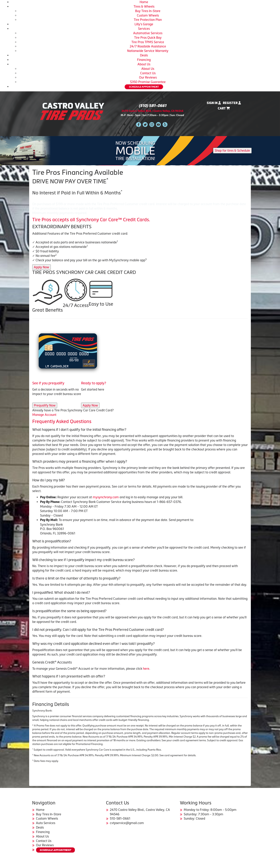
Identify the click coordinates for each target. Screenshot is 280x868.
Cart (224, 108)
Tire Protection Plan (148, 20)
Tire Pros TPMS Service (148, 42)
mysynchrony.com (106, 497)
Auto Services (46, 823)
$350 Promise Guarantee (148, 82)
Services (144, 29)
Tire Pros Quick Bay (148, 38)
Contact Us (148, 73)
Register (232, 103)
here (146, 669)
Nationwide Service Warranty (148, 51)
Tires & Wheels (144, 6)
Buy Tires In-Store (148, 11)
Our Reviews (148, 77)
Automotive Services (148, 33)
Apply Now (42, 267)
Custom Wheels (148, 15)
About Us (144, 64)
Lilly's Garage (144, 24)
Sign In (214, 103)
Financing (144, 60)
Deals (144, 55)
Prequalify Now (45, 405)
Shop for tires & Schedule (232, 150)
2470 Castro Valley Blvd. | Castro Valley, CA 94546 (152, 111)
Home (144, 2)
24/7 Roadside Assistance (148, 46)
